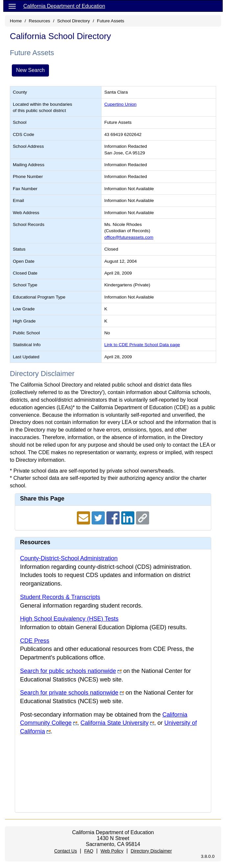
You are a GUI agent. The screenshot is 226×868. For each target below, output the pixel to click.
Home (16, 21)
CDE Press (35, 641)
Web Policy (112, 851)
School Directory (74, 21)
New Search (30, 70)
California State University (114, 723)
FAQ (89, 851)
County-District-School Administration (69, 558)
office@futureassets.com (129, 237)
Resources (40, 21)
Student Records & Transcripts (60, 597)
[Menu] (12, 6)
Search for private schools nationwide (69, 693)
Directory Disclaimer (151, 851)
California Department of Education (64, 6)
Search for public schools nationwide (68, 671)
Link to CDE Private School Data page (142, 345)
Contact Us (66, 851)
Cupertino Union (120, 104)
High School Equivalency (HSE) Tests (69, 619)
